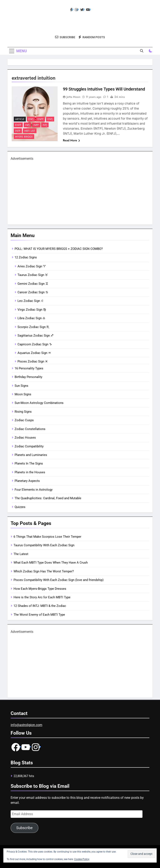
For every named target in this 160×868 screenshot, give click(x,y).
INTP (18, 131)
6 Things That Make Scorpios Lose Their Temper (47, 537)
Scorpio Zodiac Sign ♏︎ (33, 327)
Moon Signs (23, 394)
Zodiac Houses (25, 438)
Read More (71, 140)
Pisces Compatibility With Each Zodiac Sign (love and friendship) (59, 580)
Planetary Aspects (27, 481)
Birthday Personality (28, 377)
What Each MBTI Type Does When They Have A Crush (51, 563)
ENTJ (50, 119)
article (20, 119)
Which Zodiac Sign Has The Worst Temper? (44, 571)
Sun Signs (21, 386)
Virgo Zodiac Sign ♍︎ (32, 310)
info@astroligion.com (26, 725)
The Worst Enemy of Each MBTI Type (39, 615)
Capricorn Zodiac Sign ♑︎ (35, 344)
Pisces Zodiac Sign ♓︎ (33, 361)
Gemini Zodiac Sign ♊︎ (33, 284)
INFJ (27, 125)
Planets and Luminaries (31, 455)
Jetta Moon (73, 97)
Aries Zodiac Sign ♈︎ (32, 266)
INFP (36, 125)
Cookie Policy (82, 859)
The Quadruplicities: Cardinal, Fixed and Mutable (48, 498)
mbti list (30, 131)
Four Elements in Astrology (34, 490)
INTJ (45, 125)
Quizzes (20, 507)
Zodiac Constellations (30, 429)
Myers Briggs (24, 137)
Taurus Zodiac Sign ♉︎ (33, 275)
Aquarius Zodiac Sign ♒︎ (34, 353)
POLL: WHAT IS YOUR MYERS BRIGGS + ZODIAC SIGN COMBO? (59, 249)
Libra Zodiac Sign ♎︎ (31, 318)
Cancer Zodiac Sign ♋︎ (33, 292)
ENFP (41, 119)
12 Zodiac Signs (26, 257)
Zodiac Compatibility (29, 446)
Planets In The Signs (29, 463)
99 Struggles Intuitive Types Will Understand (104, 89)
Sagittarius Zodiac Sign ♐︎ (35, 336)
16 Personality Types (29, 368)
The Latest (21, 554)
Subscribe (24, 828)
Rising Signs (23, 412)
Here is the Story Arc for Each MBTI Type (42, 597)
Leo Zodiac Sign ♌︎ (31, 301)
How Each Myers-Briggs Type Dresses (40, 589)
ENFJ (31, 119)
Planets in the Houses (30, 472)
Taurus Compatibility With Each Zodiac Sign (44, 545)
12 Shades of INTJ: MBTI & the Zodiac (40, 606)
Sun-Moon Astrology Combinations (39, 403)
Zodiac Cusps (24, 420)
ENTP (18, 125)
